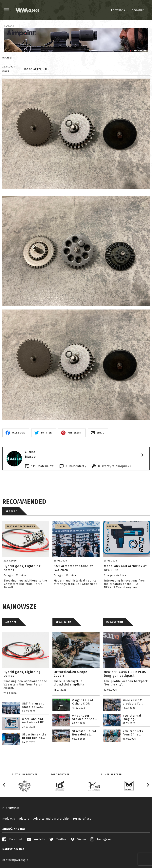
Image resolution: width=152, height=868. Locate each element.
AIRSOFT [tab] (11, 622)
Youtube (36, 839)
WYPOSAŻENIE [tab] (115, 622)
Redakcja (9, 819)
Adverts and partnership (51, 819)
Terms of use (82, 819)
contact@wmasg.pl (16, 860)
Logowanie (137, 10)
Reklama (9, 26)
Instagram (101, 839)
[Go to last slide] (4, 785)
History (24, 819)
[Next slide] (148, 785)
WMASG (7, 58)
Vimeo (78, 839)
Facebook (13, 839)
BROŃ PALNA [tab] (63, 622)
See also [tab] (11, 511)
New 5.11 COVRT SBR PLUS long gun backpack (125, 674)
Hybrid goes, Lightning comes (22, 674)
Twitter (58, 839)
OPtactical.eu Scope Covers (70, 674)
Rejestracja (118, 10)
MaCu (6, 71)
